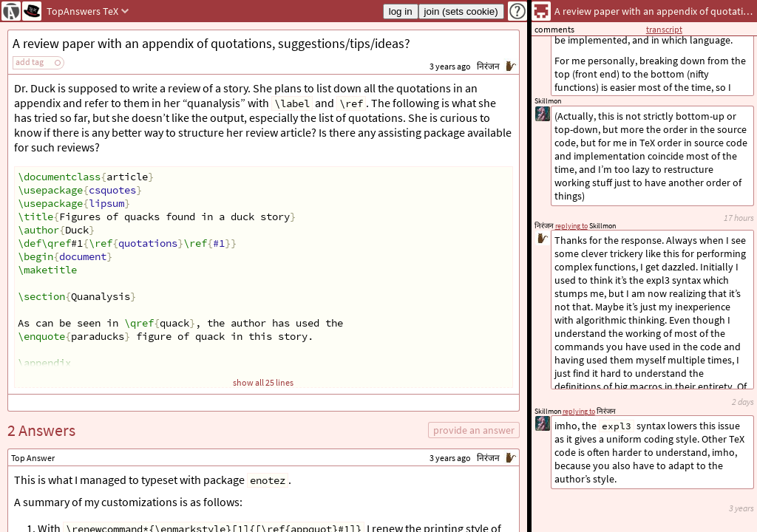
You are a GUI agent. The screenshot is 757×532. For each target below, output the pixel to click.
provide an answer (474, 430)
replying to (579, 411)
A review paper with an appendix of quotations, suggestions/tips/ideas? (211, 43)
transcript (664, 29)
